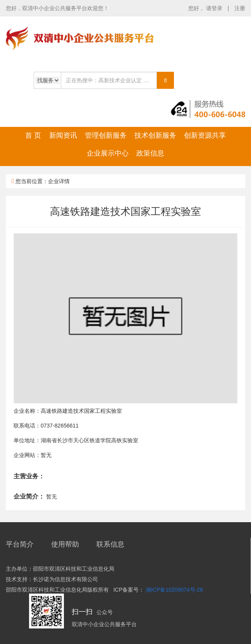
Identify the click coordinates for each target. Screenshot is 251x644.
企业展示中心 (108, 153)
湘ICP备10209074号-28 (174, 590)
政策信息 (150, 153)
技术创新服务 (155, 135)
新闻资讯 (63, 135)
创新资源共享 (205, 135)
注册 (240, 8)
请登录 (215, 8)
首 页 (33, 135)
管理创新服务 (106, 135)
